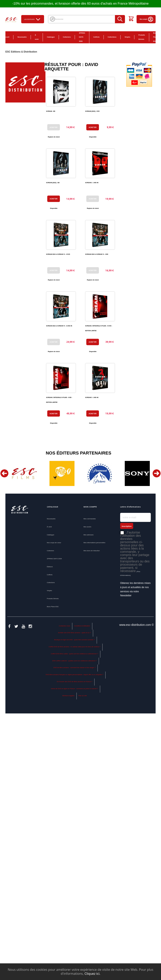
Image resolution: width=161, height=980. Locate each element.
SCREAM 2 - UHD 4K (92, 183)
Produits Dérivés (142, 37)
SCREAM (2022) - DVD (92, 111)
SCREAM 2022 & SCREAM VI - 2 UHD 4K (59, 326)
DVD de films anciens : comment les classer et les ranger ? (74, 668)
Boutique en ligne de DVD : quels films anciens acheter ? (75, 640)
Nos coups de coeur (54, 543)
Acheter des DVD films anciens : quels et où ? (74, 633)
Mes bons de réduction (92, 551)
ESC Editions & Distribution (21, 52)
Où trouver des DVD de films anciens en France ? (74, 682)
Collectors (67, 37)
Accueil (7, 37)
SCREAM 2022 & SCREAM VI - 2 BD (97, 254)
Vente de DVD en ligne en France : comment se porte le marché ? (75, 689)
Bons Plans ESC (53, 607)
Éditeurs (50, 567)
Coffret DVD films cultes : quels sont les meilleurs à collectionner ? (74, 654)
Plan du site (83, 696)
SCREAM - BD (51, 111)
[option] (24, 473)
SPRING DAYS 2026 (82, 37)
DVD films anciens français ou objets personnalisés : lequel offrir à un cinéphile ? (74, 675)
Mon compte (147, 19)
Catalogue (51, 37)
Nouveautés (22, 37)
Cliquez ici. (92, 974)
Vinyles (127, 37)
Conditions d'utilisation (82, 626)
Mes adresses (89, 535)
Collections (112, 37)
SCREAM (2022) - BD (53, 183)
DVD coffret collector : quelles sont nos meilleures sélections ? (74, 661)
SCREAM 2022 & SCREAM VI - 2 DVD (58, 254)
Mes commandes (90, 519)
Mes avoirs (87, 527)
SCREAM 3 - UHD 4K (92, 397)
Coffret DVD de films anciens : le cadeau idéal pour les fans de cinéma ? (74, 647)
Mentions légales (68, 696)
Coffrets (96, 37)
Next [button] (157, 473)
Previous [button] (4, 473)
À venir (37, 37)
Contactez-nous (64, 626)
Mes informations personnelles (94, 543)
